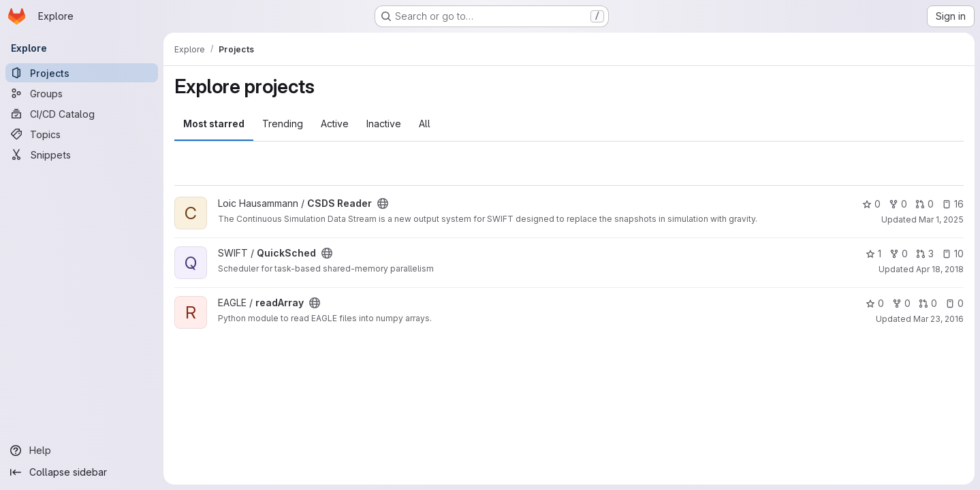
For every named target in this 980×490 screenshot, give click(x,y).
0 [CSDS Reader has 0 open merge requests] (924, 204)
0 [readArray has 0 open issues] (954, 303)
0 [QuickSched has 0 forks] (899, 254)
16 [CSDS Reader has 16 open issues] (953, 204)
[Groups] (82, 93)
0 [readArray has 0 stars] (875, 303)
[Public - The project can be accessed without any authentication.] (383, 203)
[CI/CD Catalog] (82, 114)
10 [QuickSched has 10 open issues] (953, 254)
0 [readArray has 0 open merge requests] (928, 303)
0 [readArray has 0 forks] (901, 303)
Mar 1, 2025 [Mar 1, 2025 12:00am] (941, 219)
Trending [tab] (283, 124)
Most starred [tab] (214, 124)
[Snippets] (82, 154)
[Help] (82, 451)
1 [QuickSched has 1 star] (873, 254)
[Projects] (82, 73)
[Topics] (82, 134)
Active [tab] (335, 124)
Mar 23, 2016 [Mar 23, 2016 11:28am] (938, 319)
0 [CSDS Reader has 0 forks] (898, 204)
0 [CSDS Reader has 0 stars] (871, 204)
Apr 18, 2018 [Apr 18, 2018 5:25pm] (940, 269)
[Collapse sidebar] (82, 472)
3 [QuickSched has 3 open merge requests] (925, 254)
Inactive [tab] (384, 124)
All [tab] (425, 124)
